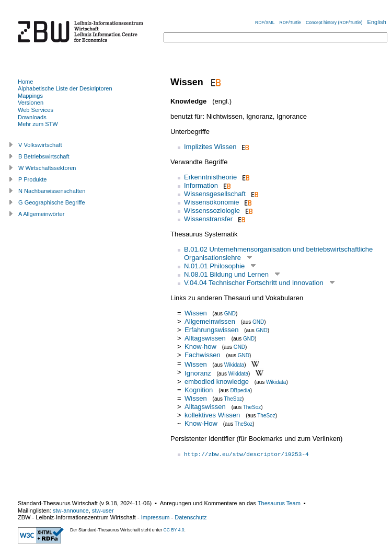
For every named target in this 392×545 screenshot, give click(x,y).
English (377, 22)
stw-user (103, 510)
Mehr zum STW (38, 124)
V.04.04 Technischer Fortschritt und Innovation (254, 283)
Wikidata (234, 364)
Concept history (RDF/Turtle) (334, 22)
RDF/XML (265, 22)
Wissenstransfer (208, 219)
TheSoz (233, 399)
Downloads (32, 117)
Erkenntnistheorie (210, 177)
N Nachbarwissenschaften (52, 191)
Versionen (31, 103)
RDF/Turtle (290, 22)
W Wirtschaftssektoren (47, 168)
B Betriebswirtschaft (44, 156)
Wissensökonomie (212, 202)
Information (201, 185)
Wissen (196, 313)
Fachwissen (203, 355)
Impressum (155, 517)
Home (25, 82)
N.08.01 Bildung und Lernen (226, 274)
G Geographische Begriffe (52, 202)
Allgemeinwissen (210, 321)
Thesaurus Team (279, 503)
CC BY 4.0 (174, 530)
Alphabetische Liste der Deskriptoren (65, 88)
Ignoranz (198, 373)
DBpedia (240, 390)
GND (230, 314)
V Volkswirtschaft (40, 145)
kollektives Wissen (212, 415)
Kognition (199, 390)
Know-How (201, 423)
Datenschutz (191, 517)
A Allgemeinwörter (41, 214)
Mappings (30, 96)
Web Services (36, 110)
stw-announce (71, 510)
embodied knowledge (217, 382)
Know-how (200, 347)
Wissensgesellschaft (215, 194)
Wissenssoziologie (212, 211)
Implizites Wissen (210, 147)
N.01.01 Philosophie (214, 266)
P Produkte (32, 179)
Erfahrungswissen (211, 330)
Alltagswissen (205, 338)
